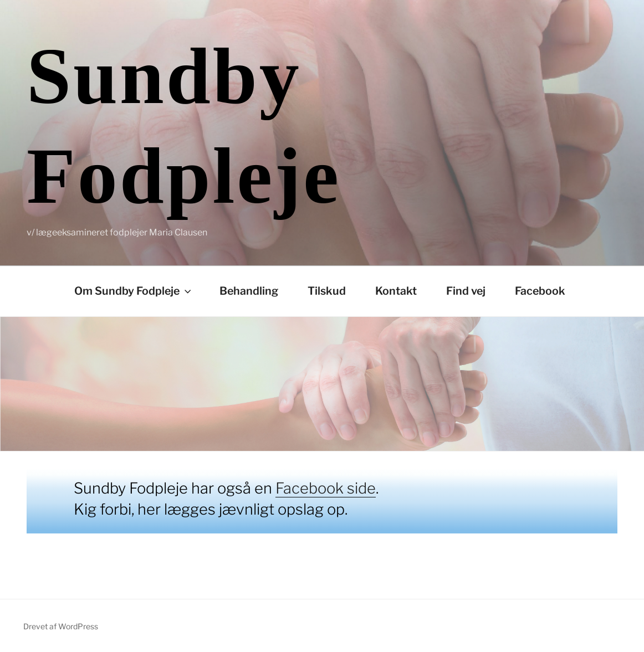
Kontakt (396, 291)
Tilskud (327, 291)
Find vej (466, 291)
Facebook (540, 291)
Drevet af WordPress (61, 626)
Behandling (249, 291)
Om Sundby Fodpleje (134, 291)
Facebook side (326, 488)
